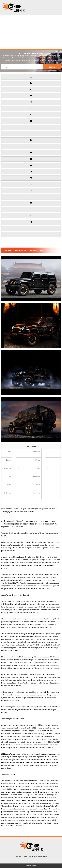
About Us (18, 856)
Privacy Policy (27, 856)
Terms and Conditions (40, 856)
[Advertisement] (31, 32)
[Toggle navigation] (58, 8)
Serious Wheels (31, 866)
